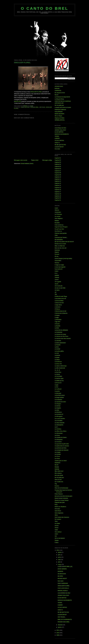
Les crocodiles (59, 421)
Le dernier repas (59, 378)
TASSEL (57, 136)
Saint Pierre (58, 511)
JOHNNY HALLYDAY (60, 130)
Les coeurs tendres (60, 419)
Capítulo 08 (58, 173)
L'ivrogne (57, 315)
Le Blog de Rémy (59, 99)
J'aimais (57, 277)
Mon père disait (59, 475)
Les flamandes (59, 433)
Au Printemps (58, 214)
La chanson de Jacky (60, 334)
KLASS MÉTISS (59, 132)
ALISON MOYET (59, 147)
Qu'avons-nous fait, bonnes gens (63, 496)
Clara (56, 235)
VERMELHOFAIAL (60, 120)
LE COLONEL (59, 376)
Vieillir (56, 530)
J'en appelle (58, 282)
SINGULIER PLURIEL (36, 92)
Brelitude (57, 88)
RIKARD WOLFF (62, 579)
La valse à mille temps (61, 366)
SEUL (56, 515)
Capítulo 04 (58, 164)
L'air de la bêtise (59, 301)
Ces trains (57, 149)
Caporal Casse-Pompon (61, 227)
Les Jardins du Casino (61, 437)
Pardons (57, 486)
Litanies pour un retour (61, 461)
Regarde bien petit (60, 502)
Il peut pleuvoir (59, 269)
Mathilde (57, 469)
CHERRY (57, 138)
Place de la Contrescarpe (61, 488)
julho (59, 555)
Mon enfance (58, 473)
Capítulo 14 (58, 185)
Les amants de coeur (60, 402)
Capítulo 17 (58, 192)
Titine (56, 521)
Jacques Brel (35, 107)
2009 (58, 635)
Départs (57, 252)
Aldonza (57, 210)
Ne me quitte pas (59, 105)
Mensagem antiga (47, 160)
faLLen (57, 95)
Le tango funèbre (59, 397)
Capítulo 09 (58, 175)
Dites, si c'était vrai (60, 246)
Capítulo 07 (58, 171)
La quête (57, 357)
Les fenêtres (58, 429)
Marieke (57, 467)
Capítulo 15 (58, 188)
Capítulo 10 (58, 177)
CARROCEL (58, 91)
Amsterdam (58, 212)
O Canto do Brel (45, 8)
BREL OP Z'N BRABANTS (65, 619)
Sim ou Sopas (58, 116)
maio (59, 560)
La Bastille (57, 326)
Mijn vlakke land (59, 471)
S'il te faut (57, 509)
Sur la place (58, 519)
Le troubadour (58, 400)
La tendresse (58, 362)
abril (59, 562)
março (60, 564)
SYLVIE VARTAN (59, 140)
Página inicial (35, 160)
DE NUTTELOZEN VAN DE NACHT (64, 242)
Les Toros (57, 456)
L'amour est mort (59, 303)
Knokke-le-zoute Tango (61, 296)
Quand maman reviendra (61, 498)
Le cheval (57, 374)
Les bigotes (58, 408)
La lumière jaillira (59, 351)
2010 (58, 633)
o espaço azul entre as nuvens (63, 107)
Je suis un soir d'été (60, 288)
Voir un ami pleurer (60, 538)
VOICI (56, 534)
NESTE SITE (18, 101)
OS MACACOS (62, 574)
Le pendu (57, 391)
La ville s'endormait (60, 368)
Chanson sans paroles (61, 233)
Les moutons (58, 442)
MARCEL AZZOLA (63, 591)
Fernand (57, 254)
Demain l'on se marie (60, 244)
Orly (56, 484)
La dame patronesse (60, 343)
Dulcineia (57, 250)
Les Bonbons (58, 412)
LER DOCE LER (59, 103)
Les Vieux (57, 458)
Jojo (56, 294)
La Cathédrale (59, 332)
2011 (58, 630)
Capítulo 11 (58, 179)
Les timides (58, 454)
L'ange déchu (58, 305)
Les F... (57, 427)
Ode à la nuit (58, 480)
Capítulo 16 (58, 190)
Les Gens (57, 435)
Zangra (57, 540)
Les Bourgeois (59, 416)
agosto (60, 552)
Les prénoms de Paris (61, 448)
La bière (57, 328)
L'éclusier (57, 324)
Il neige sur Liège (59, 265)
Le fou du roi (58, 383)
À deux (57, 542)
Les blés (57, 410)
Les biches (58, 406)
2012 (58, 550)
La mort (57, 353)
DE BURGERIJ (59, 240)
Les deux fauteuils (60, 423)
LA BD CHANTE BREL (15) (65, 566)
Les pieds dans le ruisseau (62, 446)
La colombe (58, 341)
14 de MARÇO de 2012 (64, 593)
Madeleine (57, 463)
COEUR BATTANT (25, 107)
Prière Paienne (59, 494)
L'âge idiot (57, 322)
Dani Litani (60, 581)
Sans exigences (59, 513)
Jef (55, 292)
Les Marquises (59, 440)
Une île (57, 526)
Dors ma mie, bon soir (61, 248)
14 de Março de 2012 (60, 128)
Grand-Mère (58, 261)
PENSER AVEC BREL (64, 622)
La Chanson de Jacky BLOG (62, 97)
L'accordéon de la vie (60, 298)
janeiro (60, 627)
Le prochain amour (60, 395)
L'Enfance (57, 309)
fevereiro (60, 625)
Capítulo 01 (58, 158)
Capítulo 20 (58, 198)
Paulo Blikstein (59, 112)
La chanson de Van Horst (61, 336)
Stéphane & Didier (60, 118)
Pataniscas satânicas (60, 110)
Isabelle (57, 275)
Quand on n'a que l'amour (62, 500)
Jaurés (57, 284)
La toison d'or (58, 364)
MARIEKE (60, 571)
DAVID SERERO (62, 569)
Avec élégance (59, 218)
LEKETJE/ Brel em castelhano (63, 101)
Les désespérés (59, 425)
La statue (57, 360)
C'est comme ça (59, 225)
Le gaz (57, 385)
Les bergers (58, 404)
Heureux (57, 263)
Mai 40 (57, 465)
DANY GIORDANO (63, 583)
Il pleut (56, 271)
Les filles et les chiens (61, 431)
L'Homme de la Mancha (61, 313)
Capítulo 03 (58, 162)
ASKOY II (57, 143)
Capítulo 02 (58, 160)
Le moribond (58, 389)
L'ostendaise (58, 320)
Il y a (56, 273)
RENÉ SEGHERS (59, 114)
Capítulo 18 (58, 194)
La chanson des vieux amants (63, 338)
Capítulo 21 (58, 200)
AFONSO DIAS (59, 86)
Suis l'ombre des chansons (62, 517)
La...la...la (57, 370)
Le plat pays (58, 393)
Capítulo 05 (58, 166)
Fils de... (57, 256)
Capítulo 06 (58, 169)
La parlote (57, 355)
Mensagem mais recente (21, 160)
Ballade (57, 221)
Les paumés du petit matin (62, 444)
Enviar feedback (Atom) (27, 163)
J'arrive (57, 280)
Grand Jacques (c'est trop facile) (63, 259)
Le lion (56, 387)
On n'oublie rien (59, 482)
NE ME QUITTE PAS (60, 145)
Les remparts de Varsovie (62, 450)
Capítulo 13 (58, 183)
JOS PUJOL (42, 107)
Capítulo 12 (58, 181)
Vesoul (57, 528)
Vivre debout (58, 532)
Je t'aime (57, 290)
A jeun (56, 208)
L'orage (57, 317)
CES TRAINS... (62, 617)
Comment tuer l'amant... (61, 237)
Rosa (56, 504)
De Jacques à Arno (60, 93)
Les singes (58, 452)
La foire (57, 347)
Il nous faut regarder (60, 267)
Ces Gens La (58, 231)
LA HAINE (57, 349)
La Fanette (58, 345)
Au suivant (58, 216)
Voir (56, 536)
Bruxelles (57, 223)
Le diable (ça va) (59, 381)
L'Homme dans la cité (60, 311)
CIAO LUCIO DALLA (63, 588)
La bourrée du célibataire (61, 330)
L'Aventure (58, 307)
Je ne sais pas (59, 286)
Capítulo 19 (58, 196)
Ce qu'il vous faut (59, 229)
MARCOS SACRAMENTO (62, 134)
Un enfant (57, 523)
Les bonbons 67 (59, 414)
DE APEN (60, 576)
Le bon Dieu (58, 372)
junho (60, 557)
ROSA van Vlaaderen (60, 507)
